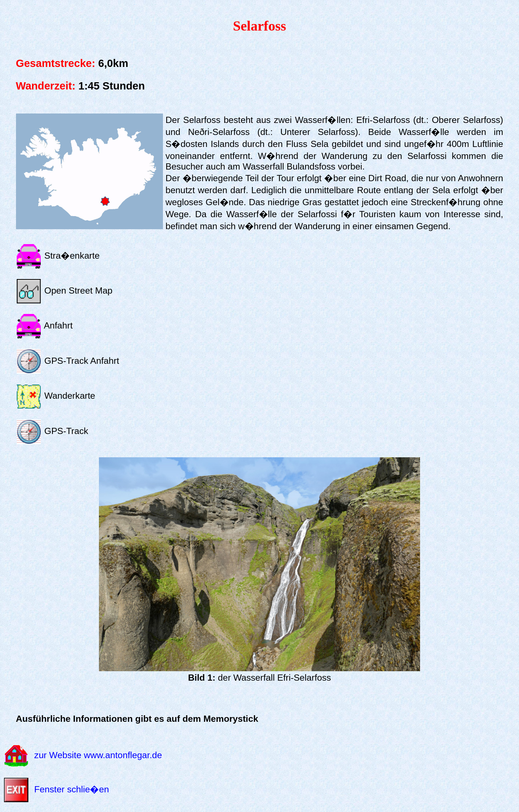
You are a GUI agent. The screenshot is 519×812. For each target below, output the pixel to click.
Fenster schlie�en (72, 789)
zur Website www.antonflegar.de (98, 755)
